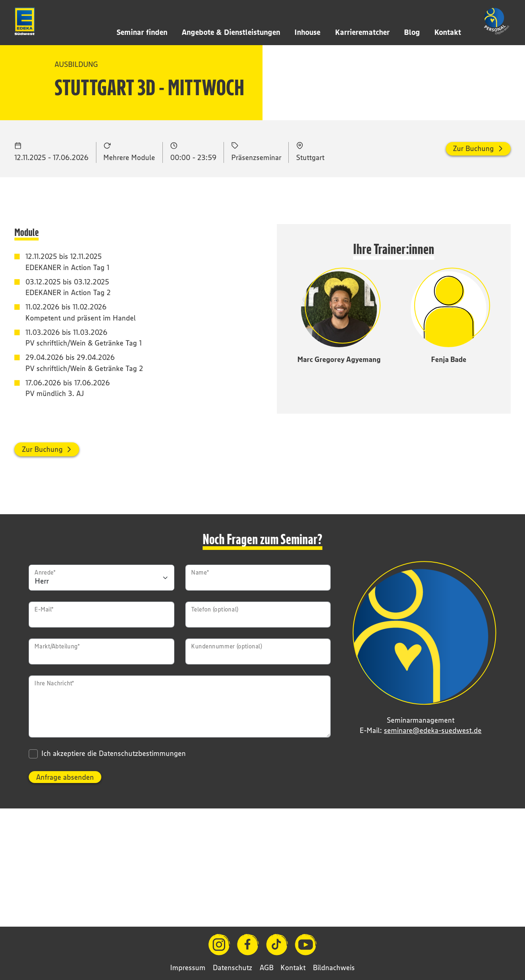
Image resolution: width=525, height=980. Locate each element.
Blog (412, 32)
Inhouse (307, 32)
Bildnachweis (334, 967)
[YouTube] (306, 945)
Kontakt (448, 32)
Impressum (188, 967)
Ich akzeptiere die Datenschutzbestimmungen (114, 843)
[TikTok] (277, 945)
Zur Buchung (473, 237)
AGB (267, 967)
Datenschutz (233, 967)
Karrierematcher (362, 32)
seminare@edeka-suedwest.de (433, 819)
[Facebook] (248, 945)
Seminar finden (142, 32)
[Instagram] (219, 945)
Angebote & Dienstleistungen (231, 32)
